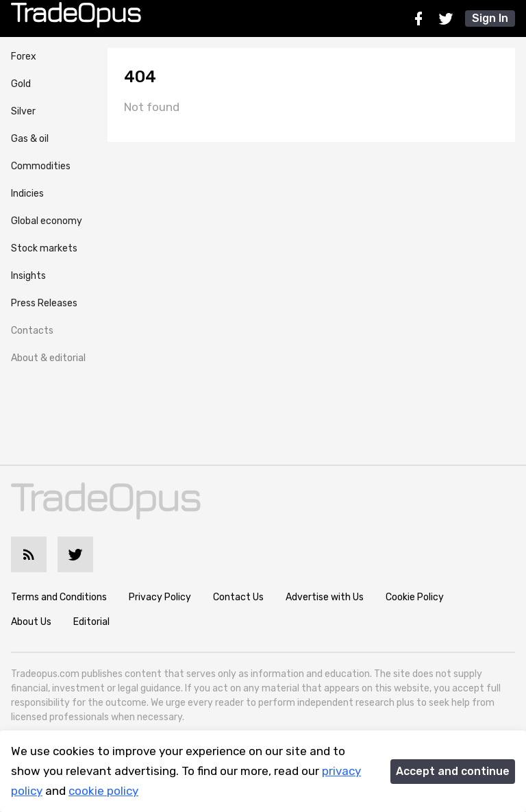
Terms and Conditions (59, 597)
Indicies (27, 194)
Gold (21, 84)
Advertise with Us (325, 597)
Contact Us (238, 597)
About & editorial (48, 358)
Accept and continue (453, 771)
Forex (24, 57)
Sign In (490, 18)
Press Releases (44, 303)
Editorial (91, 622)
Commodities (41, 166)
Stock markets (44, 248)
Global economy (47, 221)
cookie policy (103, 791)
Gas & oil (30, 139)
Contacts (32, 331)
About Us (31, 622)
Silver (23, 111)
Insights (28, 276)
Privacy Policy (160, 597)
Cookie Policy (415, 597)
